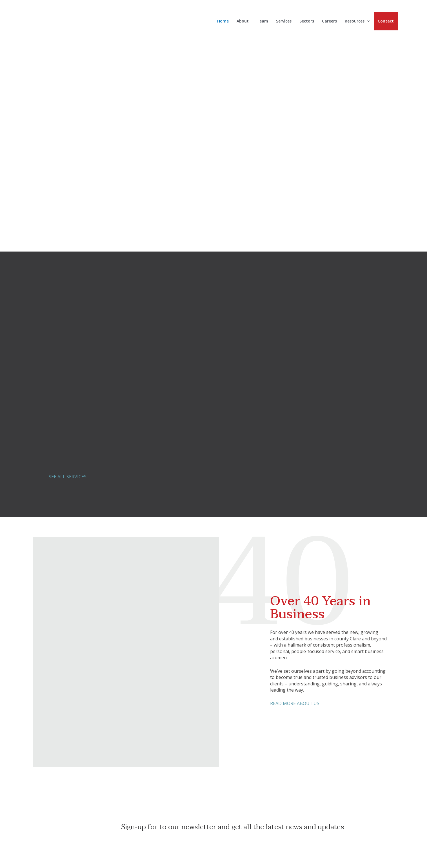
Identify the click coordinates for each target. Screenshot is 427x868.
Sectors (307, 22)
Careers (329, 22)
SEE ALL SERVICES (68, 477)
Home (223, 22)
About (243, 22)
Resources (355, 22)
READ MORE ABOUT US (295, 703)
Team (262, 22)
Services (284, 22)
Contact (386, 21)
